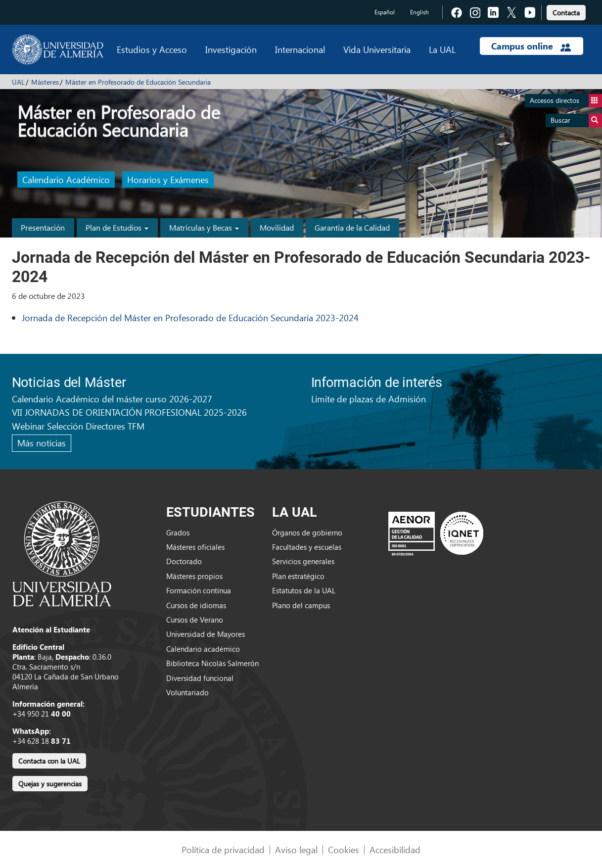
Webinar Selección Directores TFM (78, 426)
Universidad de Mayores (206, 634)
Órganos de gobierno (307, 532)
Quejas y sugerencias (50, 784)
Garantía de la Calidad (352, 227)
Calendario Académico (66, 180)
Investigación (231, 49)
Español (385, 12)
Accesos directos (566, 101)
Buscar (576, 121)
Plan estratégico (298, 576)
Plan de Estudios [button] (117, 227)
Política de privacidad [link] (223, 849)
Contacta (566, 13)
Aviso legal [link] (296, 849)
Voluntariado (187, 692)
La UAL (442, 49)
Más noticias (42, 443)
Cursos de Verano (195, 620)
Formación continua (199, 590)
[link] (566, 11)
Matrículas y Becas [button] (204, 227)
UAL (18, 82)
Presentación (43, 227)
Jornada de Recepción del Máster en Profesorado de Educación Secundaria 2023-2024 (190, 317)
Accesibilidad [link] (395, 849)
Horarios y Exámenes (168, 180)
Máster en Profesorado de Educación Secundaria (138, 82)
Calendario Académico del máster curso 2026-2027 (112, 399)
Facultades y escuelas (307, 547)
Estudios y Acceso (152, 49)
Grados (178, 532)
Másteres (45, 82)
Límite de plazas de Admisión (369, 399)
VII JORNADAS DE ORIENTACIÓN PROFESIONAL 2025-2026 (129, 412)
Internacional (300, 49)
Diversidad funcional (200, 678)
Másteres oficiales (195, 547)
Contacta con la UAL (49, 761)
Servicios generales (303, 561)
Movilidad (277, 227)
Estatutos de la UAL (304, 590)
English (419, 12)
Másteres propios (194, 576)
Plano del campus (301, 605)
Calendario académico (203, 649)
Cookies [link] (344, 849)
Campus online (531, 46)
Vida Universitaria (377, 49)
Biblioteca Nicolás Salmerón (212, 663)
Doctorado (184, 561)
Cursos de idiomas (196, 605)
